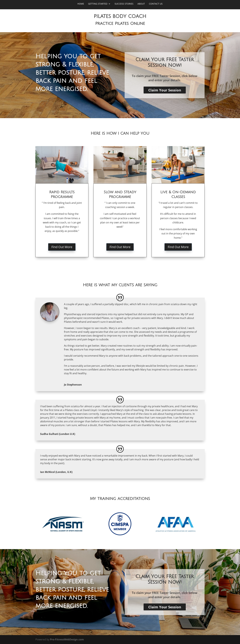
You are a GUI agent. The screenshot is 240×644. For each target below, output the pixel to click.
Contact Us (156, 4)
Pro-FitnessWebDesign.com (67, 639)
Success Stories (124, 4)
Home (81, 4)
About (141, 4)
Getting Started (98, 4)
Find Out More (62, 247)
